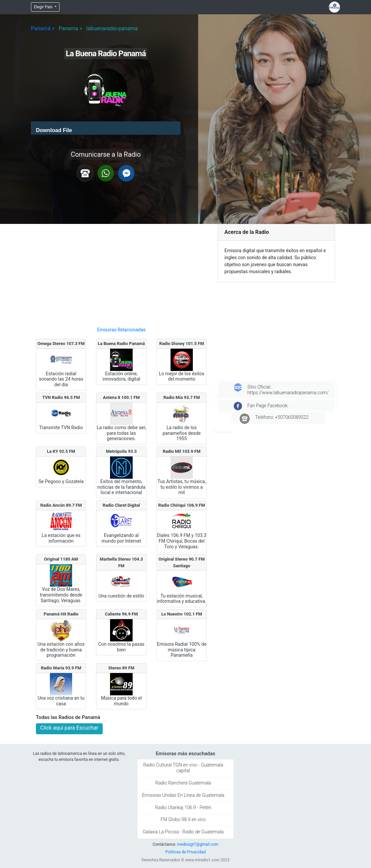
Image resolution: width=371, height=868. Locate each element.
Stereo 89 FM (121, 668)
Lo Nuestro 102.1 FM (182, 614)
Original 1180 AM (61, 559)
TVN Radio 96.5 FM (61, 397)
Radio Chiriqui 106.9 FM (182, 505)
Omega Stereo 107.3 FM (61, 344)
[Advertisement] (121, 272)
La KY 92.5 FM (61, 451)
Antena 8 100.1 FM (122, 397)
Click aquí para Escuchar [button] (69, 728)
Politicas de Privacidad (185, 852)
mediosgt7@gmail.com (198, 844)
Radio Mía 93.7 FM (182, 397)
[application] (106, 128)
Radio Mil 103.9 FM (182, 451)
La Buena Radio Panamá (121, 344)
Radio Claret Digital (121, 505)
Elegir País (44, 7)
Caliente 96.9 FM (121, 614)
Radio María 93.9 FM (61, 668)
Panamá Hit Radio (61, 614)
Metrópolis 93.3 (121, 451)
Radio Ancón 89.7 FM (61, 505)
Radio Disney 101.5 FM (182, 344)
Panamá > (43, 28)
